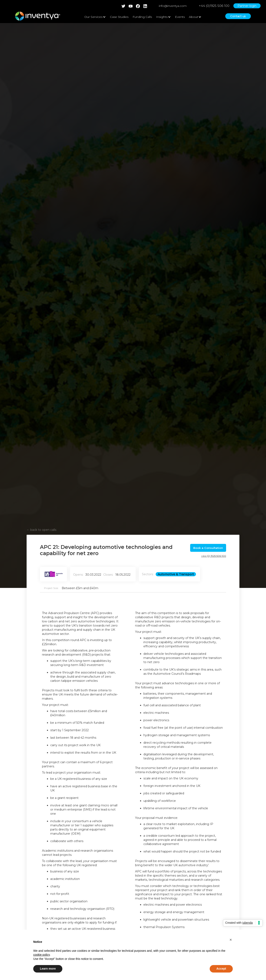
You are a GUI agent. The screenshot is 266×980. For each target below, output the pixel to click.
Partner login (247, 6)
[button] (231, 940)
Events (180, 17)
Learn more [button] (48, 969)
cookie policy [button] (41, 955)
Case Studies (119, 17)
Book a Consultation (208, 548)
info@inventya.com (173, 6)
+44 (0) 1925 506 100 (214, 556)
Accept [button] (221, 969)
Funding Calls (142, 17)
